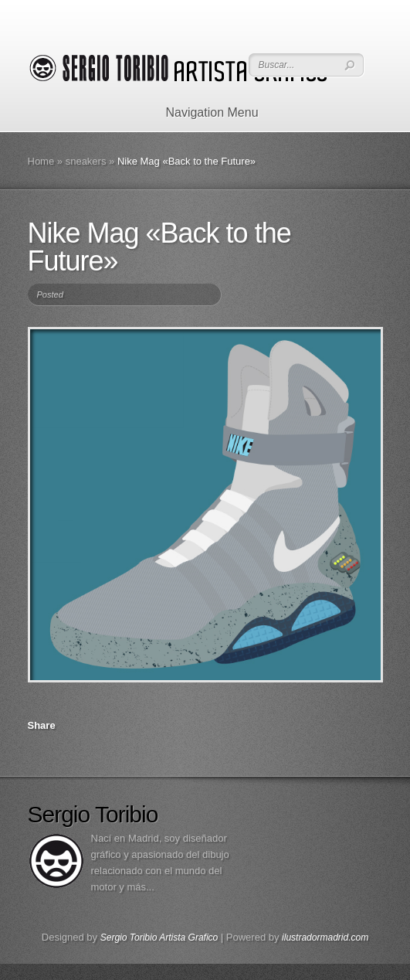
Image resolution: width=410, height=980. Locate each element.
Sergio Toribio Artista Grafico (159, 937)
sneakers (86, 161)
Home (41, 161)
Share (42, 725)
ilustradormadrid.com (325, 937)
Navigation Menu (202, 112)
